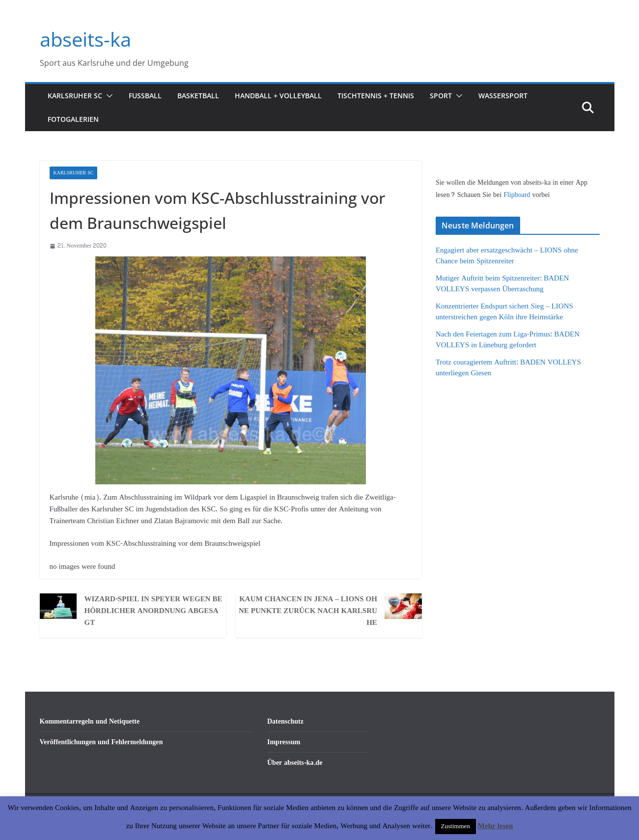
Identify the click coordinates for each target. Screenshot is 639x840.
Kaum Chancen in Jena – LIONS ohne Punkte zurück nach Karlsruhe (308, 611)
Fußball (145, 96)
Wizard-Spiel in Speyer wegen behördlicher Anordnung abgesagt (153, 611)
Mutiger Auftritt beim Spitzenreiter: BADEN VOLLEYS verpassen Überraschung (502, 284)
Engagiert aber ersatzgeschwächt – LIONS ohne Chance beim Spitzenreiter (507, 256)
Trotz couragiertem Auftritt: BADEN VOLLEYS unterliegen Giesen (508, 368)
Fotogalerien (73, 119)
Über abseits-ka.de (295, 763)
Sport (441, 96)
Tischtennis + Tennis (376, 96)
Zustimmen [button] (456, 826)
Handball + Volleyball (278, 96)
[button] (108, 96)
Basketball (198, 96)
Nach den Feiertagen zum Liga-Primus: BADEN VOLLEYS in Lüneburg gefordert (508, 340)
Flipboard (518, 195)
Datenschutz (285, 721)
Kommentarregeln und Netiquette (90, 721)
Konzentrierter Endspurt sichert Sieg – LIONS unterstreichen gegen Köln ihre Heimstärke (504, 312)
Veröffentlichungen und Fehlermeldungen (101, 742)
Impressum (284, 742)
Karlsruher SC (75, 96)
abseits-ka (85, 39)
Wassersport (503, 96)
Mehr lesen (495, 826)
